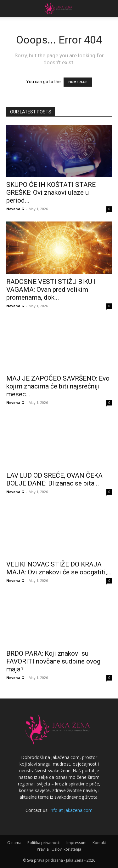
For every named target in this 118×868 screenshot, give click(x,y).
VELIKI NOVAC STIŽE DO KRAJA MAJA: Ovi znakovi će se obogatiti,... (59, 568)
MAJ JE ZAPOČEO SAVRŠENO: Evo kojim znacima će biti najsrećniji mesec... (58, 386)
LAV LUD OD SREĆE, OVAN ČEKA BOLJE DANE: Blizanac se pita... (54, 479)
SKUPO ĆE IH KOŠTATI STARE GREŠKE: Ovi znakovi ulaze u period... (51, 193)
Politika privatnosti (44, 843)
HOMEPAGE (78, 82)
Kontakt (99, 843)
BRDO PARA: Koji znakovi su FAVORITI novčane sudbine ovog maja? (53, 661)
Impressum (76, 843)
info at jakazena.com (71, 810)
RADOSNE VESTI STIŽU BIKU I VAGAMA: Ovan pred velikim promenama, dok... (51, 290)
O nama (14, 843)
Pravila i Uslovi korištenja (59, 849)
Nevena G (15, 209)
